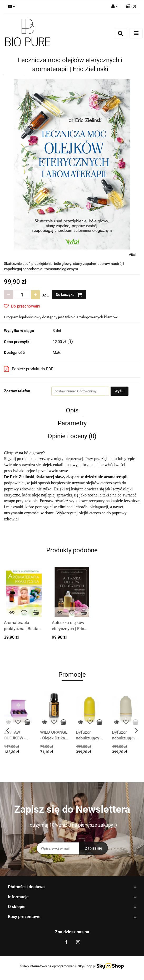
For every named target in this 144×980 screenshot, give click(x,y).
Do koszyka (69, 295)
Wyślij (120, 391)
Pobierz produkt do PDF (29, 369)
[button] (131, 7)
